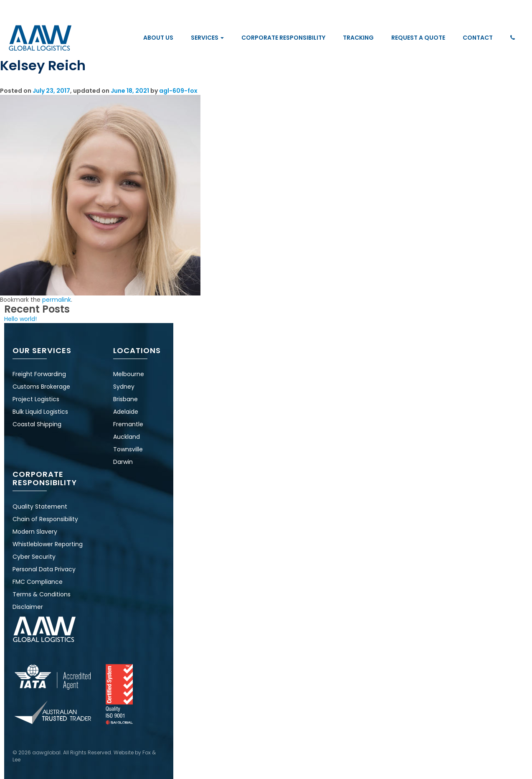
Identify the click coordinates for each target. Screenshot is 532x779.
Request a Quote (418, 38)
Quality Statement (40, 507)
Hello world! (20, 319)
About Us (158, 38)
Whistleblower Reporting (48, 544)
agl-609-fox (178, 91)
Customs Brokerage (41, 387)
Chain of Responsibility (45, 519)
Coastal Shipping (37, 424)
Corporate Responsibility (283, 38)
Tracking (358, 38)
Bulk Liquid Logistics (40, 412)
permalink (57, 300)
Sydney (124, 387)
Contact (478, 38)
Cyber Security (34, 557)
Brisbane (125, 399)
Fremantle (128, 424)
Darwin (123, 462)
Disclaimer (28, 607)
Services (207, 38)
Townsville (128, 449)
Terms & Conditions (42, 594)
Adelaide (126, 412)
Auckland (127, 437)
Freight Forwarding (39, 374)
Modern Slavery (35, 532)
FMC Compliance (38, 582)
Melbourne (129, 374)
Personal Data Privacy (44, 569)
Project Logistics (36, 399)
